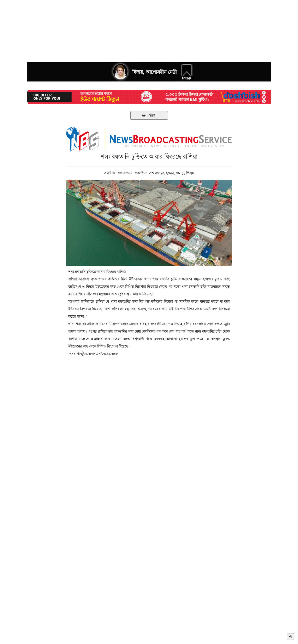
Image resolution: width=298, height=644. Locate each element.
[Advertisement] (124, 29)
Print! (149, 115)
